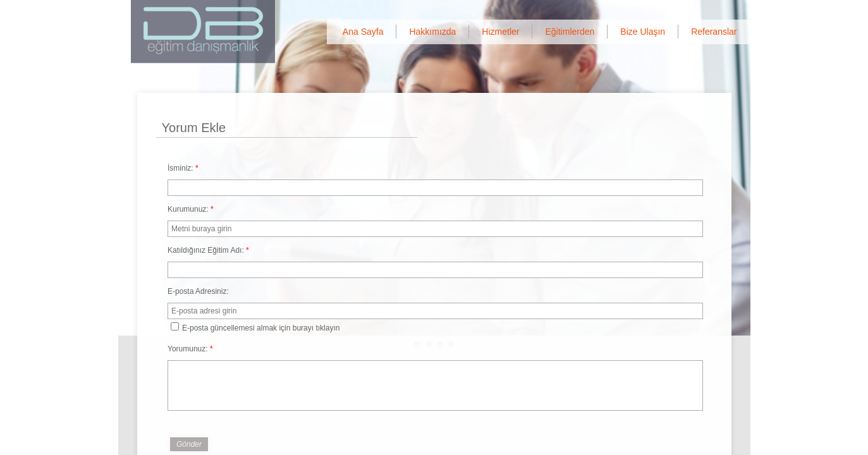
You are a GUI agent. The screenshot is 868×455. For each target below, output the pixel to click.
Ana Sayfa (363, 32)
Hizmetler (500, 32)
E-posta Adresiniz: (198, 291)
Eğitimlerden (570, 32)
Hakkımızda (432, 32)
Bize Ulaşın (643, 32)
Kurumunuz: (191, 209)
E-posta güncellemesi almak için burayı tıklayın (255, 327)
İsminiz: (183, 168)
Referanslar (714, 32)
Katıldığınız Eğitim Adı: (208, 250)
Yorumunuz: (190, 349)
